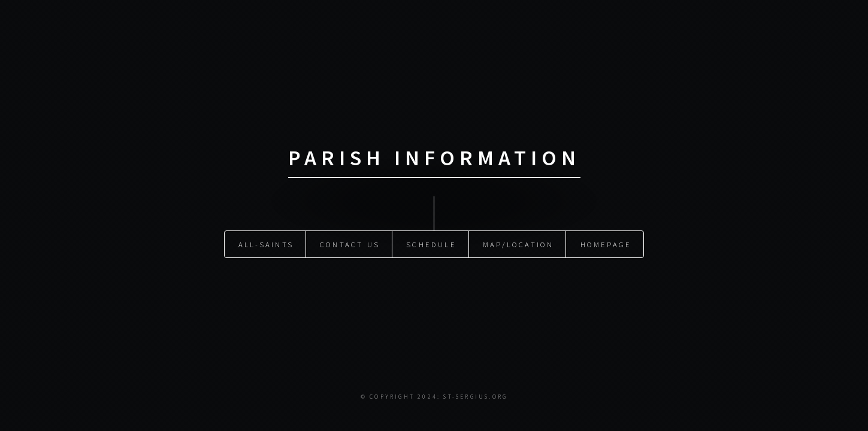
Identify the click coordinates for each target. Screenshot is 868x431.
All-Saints (266, 244)
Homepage (606, 244)
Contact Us (350, 244)
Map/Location (518, 244)
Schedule (431, 244)
